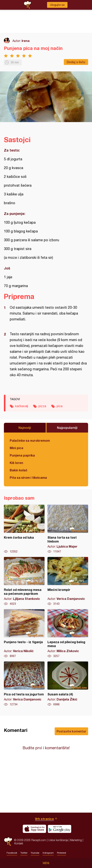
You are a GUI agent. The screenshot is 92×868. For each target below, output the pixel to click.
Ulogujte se (57, 5)
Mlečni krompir (68, 581)
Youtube (35, 853)
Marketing (76, 840)
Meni (46, 863)
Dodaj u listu (76, 62)
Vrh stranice (44, 819)
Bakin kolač (19, 470)
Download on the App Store (34, 829)
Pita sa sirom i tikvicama (28, 477)
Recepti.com (8, 842)
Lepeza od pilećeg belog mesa (68, 634)
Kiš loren (16, 463)
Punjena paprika (22, 455)
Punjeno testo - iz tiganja (24, 634)
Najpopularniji (67, 428)
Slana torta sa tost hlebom (68, 529)
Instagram (48, 853)
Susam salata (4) (68, 684)
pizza (42, 406)
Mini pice (17, 448)
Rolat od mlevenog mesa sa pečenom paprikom (24, 581)
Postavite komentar (71, 731)
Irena (26, 41)
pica (60, 406)
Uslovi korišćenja (58, 840)
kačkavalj (22, 406)
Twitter (24, 853)
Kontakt (19, 843)
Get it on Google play (60, 829)
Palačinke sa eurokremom (30, 440)
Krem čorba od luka (24, 529)
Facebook (12, 853)
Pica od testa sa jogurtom (24, 684)
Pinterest (62, 853)
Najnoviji (25, 428)
